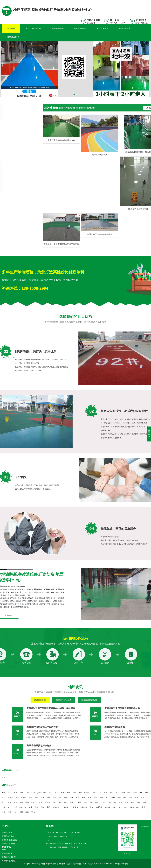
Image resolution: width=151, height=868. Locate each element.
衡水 (97, 802)
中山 (114, 807)
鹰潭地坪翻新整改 (9, 844)
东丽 (119, 797)
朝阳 (147, 793)
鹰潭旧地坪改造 (8, 836)
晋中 (138, 802)
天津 (123, 793)
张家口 (73, 802)
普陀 (9, 812)
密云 (72, 797)
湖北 (62, 793)
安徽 (4, 793)
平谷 (66, 797)
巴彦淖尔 (75, 807)
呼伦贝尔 (65, 807)
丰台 (4, 797)
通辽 (48, 807)
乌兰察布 (84, 807)
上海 (100, 793)
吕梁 (15, 807)
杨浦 (21, 812)
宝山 (33, 812)
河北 (51, 793)
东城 (135, 793)
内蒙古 (87, 793)
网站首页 (11, 29)
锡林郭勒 (99, 807)
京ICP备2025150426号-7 (105, 864)
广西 (33, 793)
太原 (103, 802)
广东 (27, 793)
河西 (95, 797)
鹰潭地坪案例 (80, 29)
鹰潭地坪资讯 (102, 29)
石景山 (10, 797)
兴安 (91, 807)
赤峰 (42, 807)
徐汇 (138, 807)
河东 (89, 797)
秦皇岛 (47, 802)
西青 (125, 797)
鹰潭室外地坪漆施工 (10, 840)
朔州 (132, 802)
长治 (121, 802)
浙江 (129, 793)
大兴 (54, 797)
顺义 (42, 797)
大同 (109, 802)
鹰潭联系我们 (13, 37)
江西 (80, 793)
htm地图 (125, 864)
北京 (9, 793)
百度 (4, 778)
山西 (105, 793)
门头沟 (24, 797)
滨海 (9, 802)
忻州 (4, 807)
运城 (144, 802)
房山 (31, 797)
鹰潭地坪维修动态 (9, 857)
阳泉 (115, 802)
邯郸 (54, 802)
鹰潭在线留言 (125, 29)
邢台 (60, 802)
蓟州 (27, 802)
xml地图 (118, 864)
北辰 (137, 797)
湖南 (68, 793)
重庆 (15, 793)
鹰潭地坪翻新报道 (9, 861)
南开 (101, 797)
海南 (45, 793)
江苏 (74, 793)
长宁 (144, 807)
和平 (84, 797)
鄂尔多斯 (56, 807)
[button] (74, 94)
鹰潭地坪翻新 (7, 833)
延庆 (78, 797)
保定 (66, 802)
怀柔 (60, 797)
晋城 (127, 802)
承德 (79, 802)
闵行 (27, 812)
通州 (36, 797)
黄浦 (132, 807)
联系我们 (134, 2)
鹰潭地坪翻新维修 (33, 29)
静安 (4, 812)
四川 (117, 793)
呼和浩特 (23, 807)
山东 (94, 793)
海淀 (17, 797)
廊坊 (91, 802)
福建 (21, 793)
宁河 (15, 802)
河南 (57, 793)
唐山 (41, 802)
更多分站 (146, 2)
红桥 (113, 797)
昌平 (48, 797)
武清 (143, 797)
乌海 (36, 807)
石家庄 (34, 802)
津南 (131, 797)
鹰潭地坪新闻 (7, 853)
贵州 (39, 793)
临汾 (9, 807)
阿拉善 (108, 807)
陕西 (111, 793)
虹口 (15, 812)
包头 (31, 807)
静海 (21, 802)
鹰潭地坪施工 (58, 29)
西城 (141, 793)
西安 (120, 807)
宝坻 (4, 802)
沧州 (85, 802)
